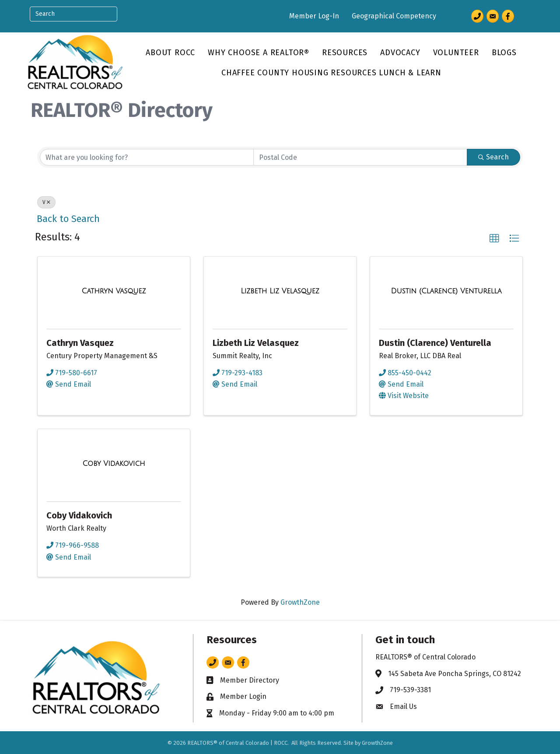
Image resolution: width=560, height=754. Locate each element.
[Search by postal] (360, 157)
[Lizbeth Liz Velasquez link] (280, 291)
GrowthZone (300, 602)
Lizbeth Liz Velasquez (256, 343)
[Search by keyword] (147, 157)
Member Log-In (314, 16)
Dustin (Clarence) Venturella (435, 343)
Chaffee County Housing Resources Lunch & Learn (331, 73)
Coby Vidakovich (79, 515)
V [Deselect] (46, 202)
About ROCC (170, 53)
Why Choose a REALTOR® (259, 53)
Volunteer (456, 53)
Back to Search (68, 219)
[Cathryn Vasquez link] (114, 291)
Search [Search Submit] (493, 157)
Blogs (504, 53)
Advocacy (400, 53)
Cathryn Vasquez (80, 343)
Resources (345, 53)
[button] (494, 239)
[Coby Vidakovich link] (114, 464)
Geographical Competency (394, 16)
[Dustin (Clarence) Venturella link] (446, 291)
